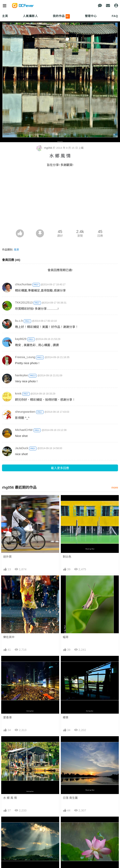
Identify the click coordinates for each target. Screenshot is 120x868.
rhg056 (45, 148)
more (115, 487)
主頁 (5, 16)
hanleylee (21, 375)
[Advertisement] (60, 199)
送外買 (7, 557)
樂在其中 (9, 637)
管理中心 (91, 16)
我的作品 (61, 16)
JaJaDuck (22, 448)
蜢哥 (66, 637)
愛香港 (7, 717)
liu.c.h (19, 321)
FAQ (115, 16)
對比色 (67, 557)
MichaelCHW (24, 430)
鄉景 (66, 717)
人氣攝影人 (30, 16)
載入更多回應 (60, 468)
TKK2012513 (24, 302)
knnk (18, 393)
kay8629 (21, 339)
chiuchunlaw (23, 284)
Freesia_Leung (25, 357)
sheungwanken (25, 412)
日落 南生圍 (70, 798)
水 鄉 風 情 (10, 798)
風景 (16, 250)
